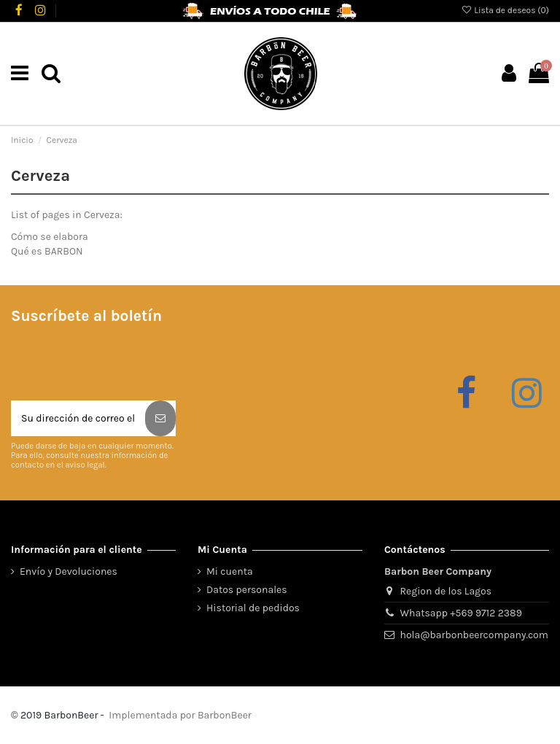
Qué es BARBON (47, 251)
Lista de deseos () (505, 10)
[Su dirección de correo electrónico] (78, 418)
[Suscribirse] (160, 418)
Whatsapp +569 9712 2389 (461, 613)
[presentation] (122, 365)
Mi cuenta (230, 571)
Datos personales (247, 590)
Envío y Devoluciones (69, 571)
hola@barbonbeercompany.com (474, 635)
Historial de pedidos (253, 608)
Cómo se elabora (50, 237)
